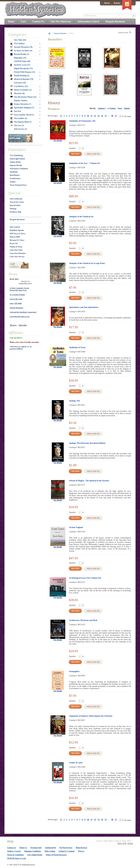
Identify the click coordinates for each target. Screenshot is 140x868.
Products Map (16, 212)
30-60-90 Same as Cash (16, 858)
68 (112, 116)
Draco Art (14, 243)
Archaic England (76, 527)
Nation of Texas (16, 247)
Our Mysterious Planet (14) (23, 97)
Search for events (17, 202)
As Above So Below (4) (21, 51)
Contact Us (38, 22)
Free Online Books (35, 855)
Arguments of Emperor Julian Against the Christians (91, 716)
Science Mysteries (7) (21, 104)
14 (102, 116)
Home (11, 22)
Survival (16, 111)
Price (120, 108)
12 (95, 116)
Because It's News (17, 240)
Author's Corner (14, 851)
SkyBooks (14, 172)
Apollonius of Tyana (77, 347)
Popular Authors (21, 101)
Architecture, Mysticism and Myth (83, 620)
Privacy (81, 851)
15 (106, 116)
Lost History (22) (19, 86)
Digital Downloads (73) (23, 68)
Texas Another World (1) (22, 115)
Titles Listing (50, 851)
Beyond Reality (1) (20, 54)
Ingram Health (16, 165)
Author (13, 182)
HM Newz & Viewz (18, 234)
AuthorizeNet (51, 848)
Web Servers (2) (21, 129)
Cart (23, 22)
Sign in (107, 3)
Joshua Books (15, 162)
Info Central (15, 227)
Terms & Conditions (15, 855)
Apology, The (74, 401)
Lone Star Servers (17, 257)
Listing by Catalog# (67, 851)
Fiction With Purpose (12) (25, 72)
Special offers (15, 205)
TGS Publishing (16, 155)
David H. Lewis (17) (20, 65)
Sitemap (13, 209)
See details (58, 141)
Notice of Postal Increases (56, 855)
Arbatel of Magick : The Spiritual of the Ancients (89, 481)
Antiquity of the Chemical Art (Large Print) (87, 263)
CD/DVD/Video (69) (22, 61)
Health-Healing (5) (20, 76)
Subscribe (23, 325)
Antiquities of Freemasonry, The (82, 121)
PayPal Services (66, 848)
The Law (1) (17, 125)
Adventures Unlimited (19, 169)
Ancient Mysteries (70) (21, 47)
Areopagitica (74, 671)
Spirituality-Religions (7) (22, 108)
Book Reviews (81, 848)
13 (99, 116)
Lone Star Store (16, 250)
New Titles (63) (20, 40)
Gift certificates (16, 199)
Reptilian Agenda (17, 230)
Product (113, 108)
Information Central (88, 22)
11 (92, 116)
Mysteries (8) (17, 93)
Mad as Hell (15, 237)
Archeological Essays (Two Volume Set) (85, 578)
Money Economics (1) (21, 90)
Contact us (11, 848)
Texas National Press (18, 185)
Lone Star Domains (18, 253)
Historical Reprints (60, 33)
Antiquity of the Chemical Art (81, 217)
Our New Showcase (61, 22)
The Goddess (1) (19, 118)
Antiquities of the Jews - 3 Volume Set (84, 163)
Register (117, 3)
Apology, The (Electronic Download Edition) (87, 443)
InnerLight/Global (17, 159)
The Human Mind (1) (21, 122)
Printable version (123, 32)
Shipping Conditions (33, 851)
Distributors (15, 175)
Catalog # (102, 108)
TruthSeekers (15, 178)
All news (13, 325)
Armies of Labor (76, 763)
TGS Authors (18, 44)
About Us (23, 848)
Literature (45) (20, 83)
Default (127, 108)
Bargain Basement (17, 219)
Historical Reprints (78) (22, 79)
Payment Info (36, 848)
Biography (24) (20, 58)
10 (88, 116)
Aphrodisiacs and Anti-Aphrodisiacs (84, 307)
